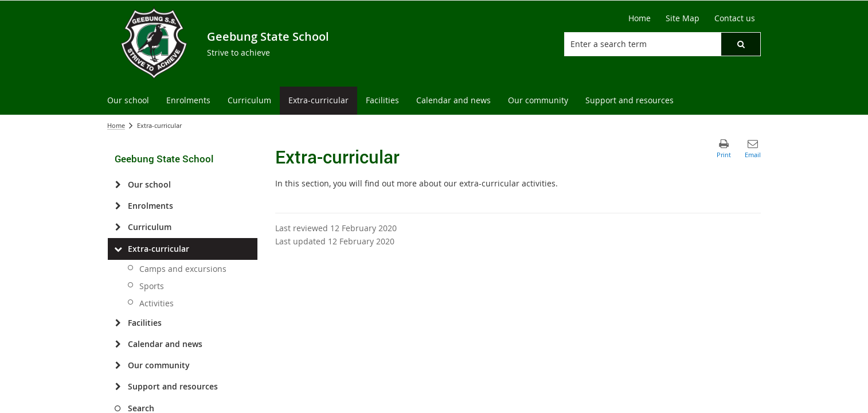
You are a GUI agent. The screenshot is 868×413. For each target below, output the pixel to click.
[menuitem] (128, 101)
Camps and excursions (183, 269)
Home (640, 18)
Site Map (683, 18)
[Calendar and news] (118, 344)
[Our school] (118, 185)
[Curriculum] (118, 227)
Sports (152, 286)
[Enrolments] (118, 206)
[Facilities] (118, 323)
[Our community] (118, 365)
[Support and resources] (118, 387)
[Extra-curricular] (118, 249)
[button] (741, 44)
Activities (157, 303)
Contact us (735, 18)
